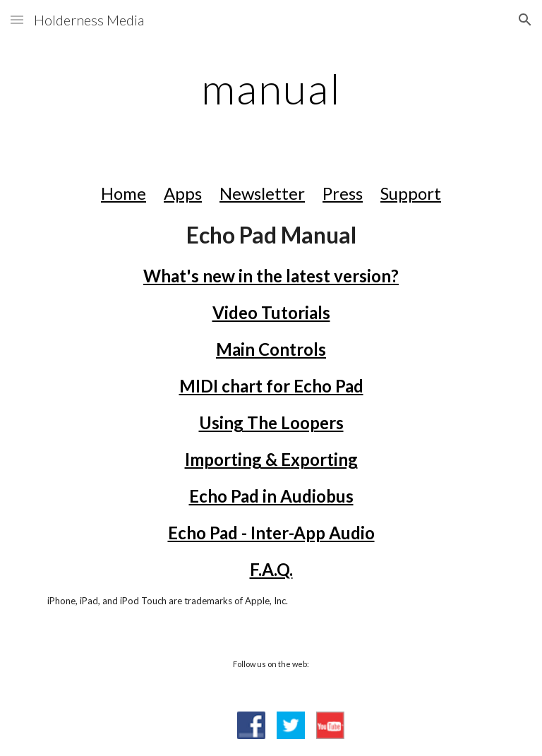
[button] (17, 19)
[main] (271, 88)
